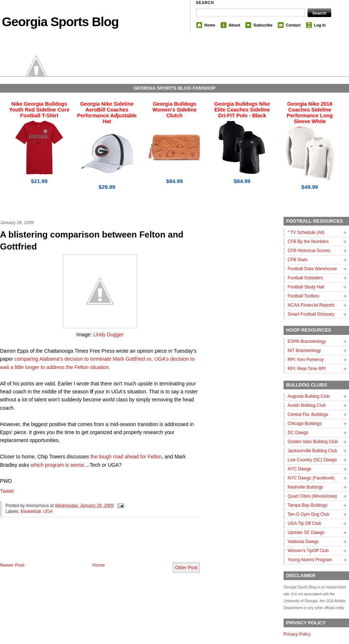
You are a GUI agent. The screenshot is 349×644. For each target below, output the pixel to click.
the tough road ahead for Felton (126, 457)
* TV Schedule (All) (306, 232)
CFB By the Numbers (308, 242)
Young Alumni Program (310, 560)
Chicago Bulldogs (304, 424)
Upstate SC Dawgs (306, 532)
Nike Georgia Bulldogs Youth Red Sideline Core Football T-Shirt (39, 110)
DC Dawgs (298, 433)
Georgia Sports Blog (60, 22)
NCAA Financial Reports (311, 305)
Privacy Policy (297, 634)
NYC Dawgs (299, 469)
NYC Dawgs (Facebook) (311, 478)
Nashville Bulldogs (305, 487)
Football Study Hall (306, 287)
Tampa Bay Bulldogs (307, 505)
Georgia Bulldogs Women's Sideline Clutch (174, 110)
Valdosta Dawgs (303, 542)
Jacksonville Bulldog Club (312, 451)
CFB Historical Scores (309, 251)
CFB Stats (298, 260)
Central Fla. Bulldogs (308, 414)
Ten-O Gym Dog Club (308, 514)
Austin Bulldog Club (307, 405)
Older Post (186, 568)
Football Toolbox (303, 296)
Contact (293, 25)
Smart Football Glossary (311, 314)
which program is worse (57, 465)
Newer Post (12, 565)
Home (210, 25)
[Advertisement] (85, 546)
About (234, 25)
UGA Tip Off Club (304, 523)
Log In (320, 25)
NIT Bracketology (304, 351)
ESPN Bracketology (307, 341)
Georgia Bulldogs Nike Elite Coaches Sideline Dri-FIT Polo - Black (242, 110)
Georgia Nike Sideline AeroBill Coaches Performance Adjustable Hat (107, 113)
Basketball (31, 511)
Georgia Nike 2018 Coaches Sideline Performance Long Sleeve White (310, 113)
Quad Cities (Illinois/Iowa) (312, 496)
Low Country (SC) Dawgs (312, 460)
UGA (48, 511)
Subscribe (263, 25)
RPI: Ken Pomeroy (306, 360)
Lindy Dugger (109, 335)
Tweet (7, 491)
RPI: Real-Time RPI (307, 369)
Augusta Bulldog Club (308, 396)
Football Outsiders (305, 278)
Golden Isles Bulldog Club (313, 442)
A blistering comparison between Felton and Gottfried (92, 241)
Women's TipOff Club (308, 551)
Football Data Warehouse (312, 269)
